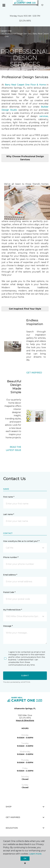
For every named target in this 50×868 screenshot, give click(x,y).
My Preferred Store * (12, 610)
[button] (37, 5)
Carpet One (6, 31)
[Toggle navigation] (4, 5)
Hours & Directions (25, 720)
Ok (25, 858)
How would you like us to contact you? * (21, 541)
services (44, 116)
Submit (25, 676)
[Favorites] (42, 5)
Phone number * (11, 557)
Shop (25, 807)
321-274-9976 (25, 21)
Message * (8, 626)
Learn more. (35, 854)
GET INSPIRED (34, 373)
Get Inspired (25, 817)
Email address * (10, 575)
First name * (9, 497)
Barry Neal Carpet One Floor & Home (25, 85)
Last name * (9, 514)
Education (25, 828)
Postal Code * (9, 592)
